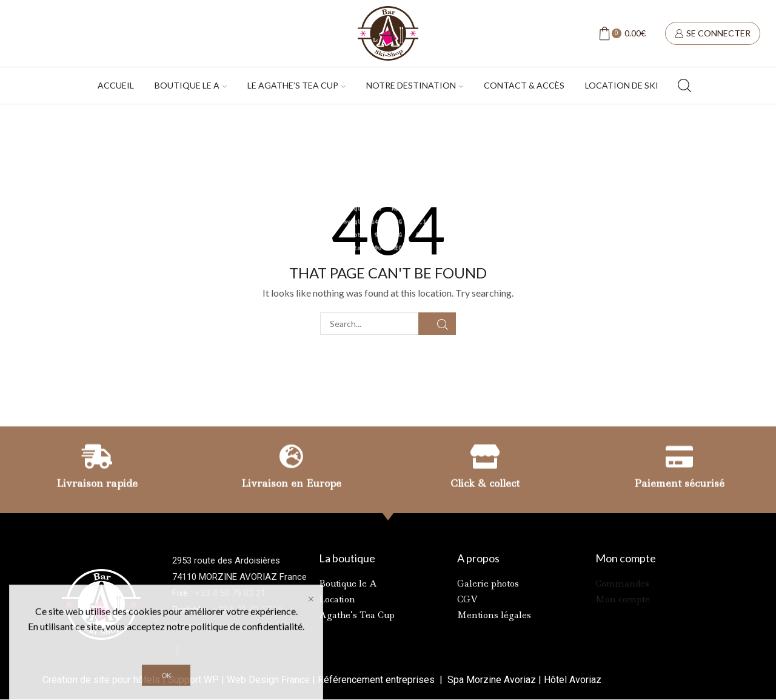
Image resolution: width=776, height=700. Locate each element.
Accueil (116, 85)
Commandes (622, 584)
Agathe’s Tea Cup (357, 615)
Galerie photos (488, 584)
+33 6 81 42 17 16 (248, 610)
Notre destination (415, 85)
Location (337, 599)
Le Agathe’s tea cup (296, 85)
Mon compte (623, 599)
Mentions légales (494, 615)
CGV (467, 599)
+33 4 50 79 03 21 (230, 593)
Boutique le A (348, 584)
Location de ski (622, 85)
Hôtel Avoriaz (573, 680)
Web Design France (268, 680)
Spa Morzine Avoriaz (490, 680)
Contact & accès (524, 85)
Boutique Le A (191, 85)
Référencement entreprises (377, 680)
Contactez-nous (205, 626)
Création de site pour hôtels (101, 680)
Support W (190, 680)
